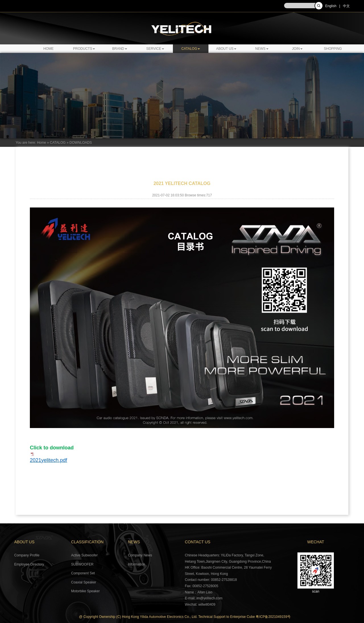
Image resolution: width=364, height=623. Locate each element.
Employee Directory (29, 564)
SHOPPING (333, 49)
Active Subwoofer (84, 555)
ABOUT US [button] (226, 49)
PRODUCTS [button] (84, 49)
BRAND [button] (119, 49)
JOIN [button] (297, 49)
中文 (346, 6)
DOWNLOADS (81, 143)
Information (136, 564)
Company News (140, 555)
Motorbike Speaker (85, 591)
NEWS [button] (262, 49)
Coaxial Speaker (84, 582)
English (331, 6)
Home (49, 49)
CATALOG (58, 143)
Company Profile (27, 555)
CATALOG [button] (191, 49)
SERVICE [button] (155, 49)
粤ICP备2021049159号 (273, 617)
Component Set (83, 573)
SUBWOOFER (82, 564)
